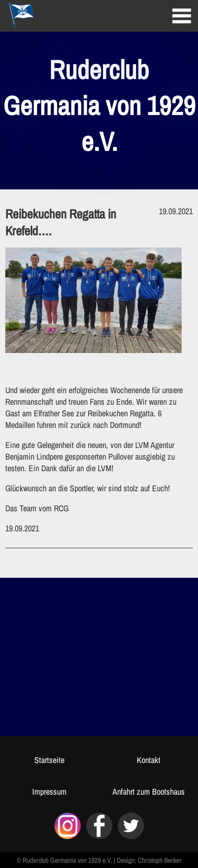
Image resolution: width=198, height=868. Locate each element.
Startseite (49, 760)
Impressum (49, 791)
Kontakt (149, 760)
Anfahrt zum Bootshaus (149, 791)
